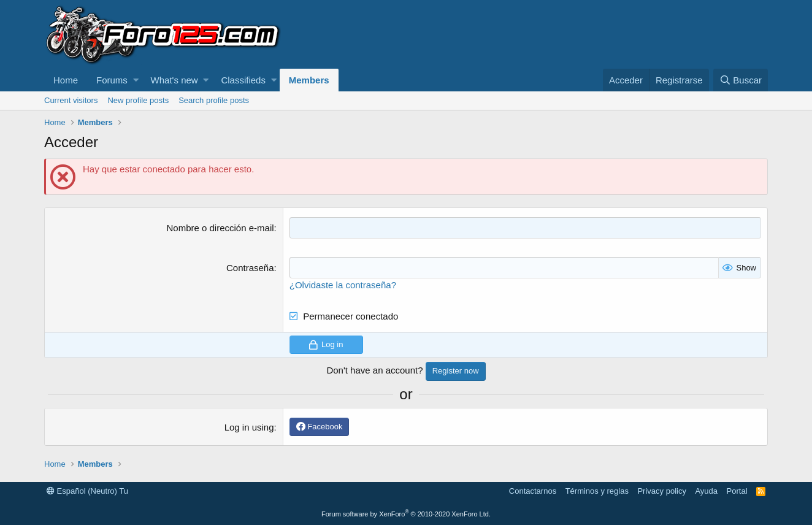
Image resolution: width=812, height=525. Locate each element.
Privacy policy (661, 491)
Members (309, 80)
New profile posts (138, 100)
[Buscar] (741, 80)
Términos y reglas (597, 491)
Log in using (249, 427)
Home (66, 80)
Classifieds (243, 80)
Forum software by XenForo (406, 514)
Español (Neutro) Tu (87, 491)
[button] (136, 80)
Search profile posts (214, 100)
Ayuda (706, 491)
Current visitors (71, 100)
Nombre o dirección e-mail (220, 228)
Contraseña (250, 268)
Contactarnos (533, 491)
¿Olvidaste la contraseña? (343, 285)
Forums (112, 80)
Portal (737, 491)
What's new (174, 80)
